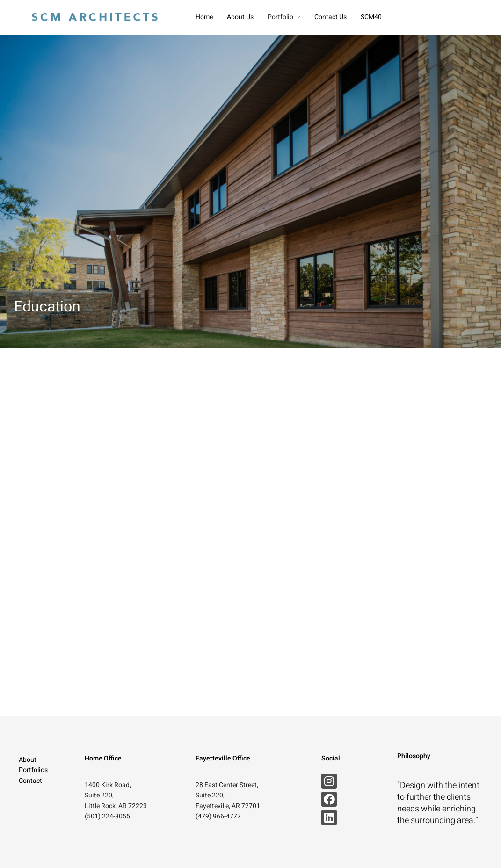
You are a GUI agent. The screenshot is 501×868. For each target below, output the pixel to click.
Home (204, 17)
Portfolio (280, 17)
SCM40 (371, 17)
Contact (30, 781)
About (28, 760)
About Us (240, 17)
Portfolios (33, 770)
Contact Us (330, 17)
